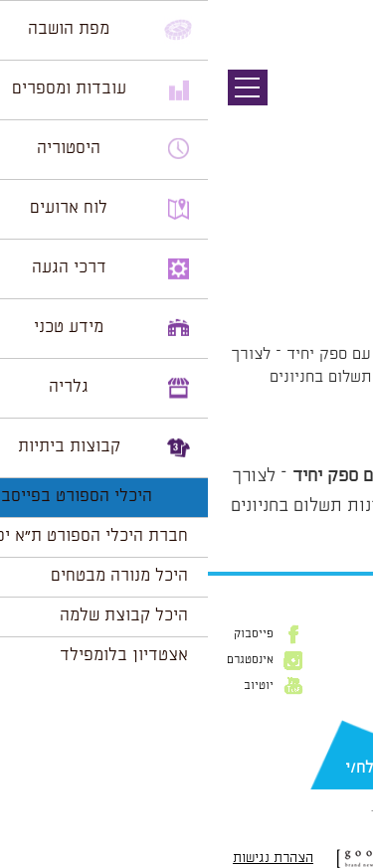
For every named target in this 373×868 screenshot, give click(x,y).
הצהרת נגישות (65, 858)
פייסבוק (46, 634)
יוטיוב (51, 686)
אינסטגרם (42, 660)
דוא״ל (343, 737)
